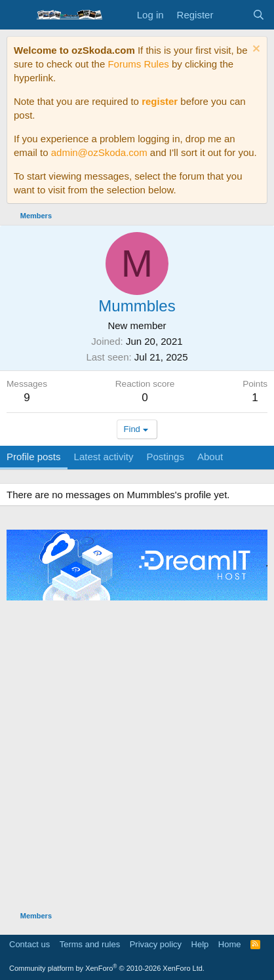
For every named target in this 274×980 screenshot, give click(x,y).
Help (200, 944)
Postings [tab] (165, 457)
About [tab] (210, 457)
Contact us (29, 944)
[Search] (259, 15)
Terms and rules (90, 944)
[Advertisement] (137, 754)
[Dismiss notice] (255, 50)
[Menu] (18, 15)
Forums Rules (138, 64)
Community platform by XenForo (107, 968)
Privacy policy (156, 944)
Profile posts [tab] (34, 457)
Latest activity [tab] (104, 457)
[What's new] (232, 15)
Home (230, 944)
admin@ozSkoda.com (99, 152)
